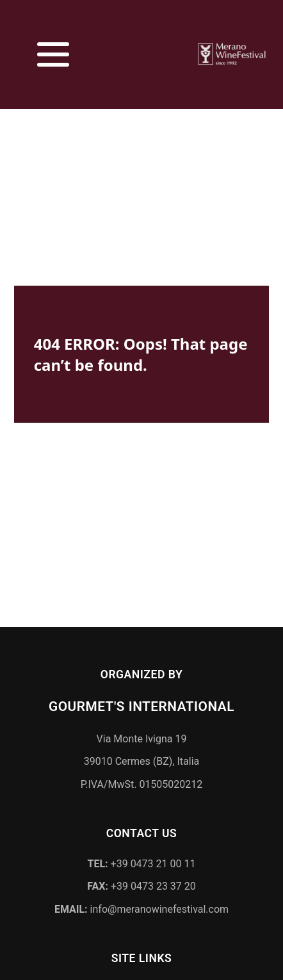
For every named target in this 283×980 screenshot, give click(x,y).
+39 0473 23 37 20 (141, 884)
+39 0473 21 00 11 (142, 861)
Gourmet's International (141, 704)
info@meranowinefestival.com (141, 907)
